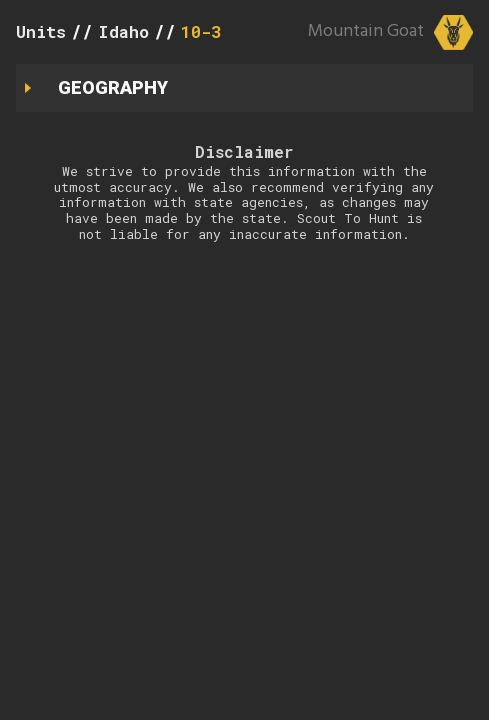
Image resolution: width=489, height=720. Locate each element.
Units (41, 31)
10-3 (201, 31)
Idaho (123, 31)
